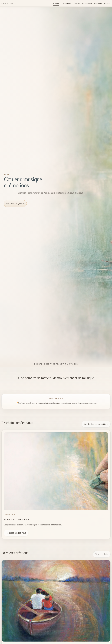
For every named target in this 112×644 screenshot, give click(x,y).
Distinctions (87, 3)
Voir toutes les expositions (96, 424)
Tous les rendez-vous (16, 533)
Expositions (67, 3)
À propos (98, 3)
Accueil (56, 3)
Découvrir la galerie (15, 203)
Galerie (77, 3)
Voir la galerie (102, 554)
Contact (107, 3)
